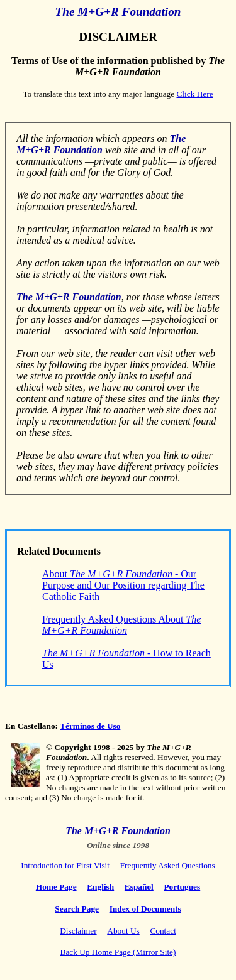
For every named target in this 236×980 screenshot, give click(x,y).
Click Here (194, 94)
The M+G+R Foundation (118, 12)
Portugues (182, 887)
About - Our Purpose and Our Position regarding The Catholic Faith (123, 585)
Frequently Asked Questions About (121, 625)
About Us (123, 931)
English (100, 887)
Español (139, 887)
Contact (163, 931)
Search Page (77, 909)
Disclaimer (78, 931)
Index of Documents (145, 909)
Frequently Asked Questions (168, 865)
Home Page (56, 887)
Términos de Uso (90, 726)
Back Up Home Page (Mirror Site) (118, 952)
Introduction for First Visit (65, 865)
